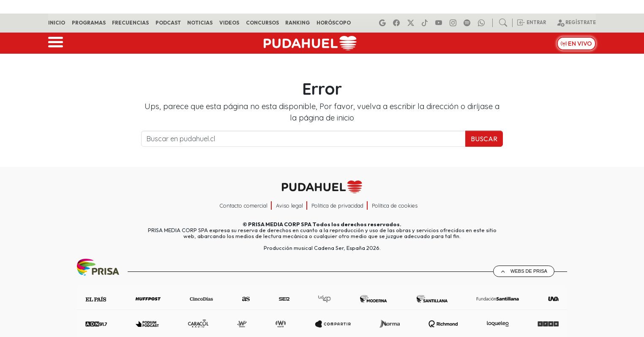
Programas (89, 23)
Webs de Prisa (529, 271)
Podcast (168, 23)
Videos (229, 23)
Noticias (200, 23)
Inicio (57, 23)
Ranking (297, 23)
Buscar (484, 139)
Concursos (262, 23)
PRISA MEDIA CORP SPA (280, 224)
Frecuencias (130, 23)
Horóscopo (334, 23)
